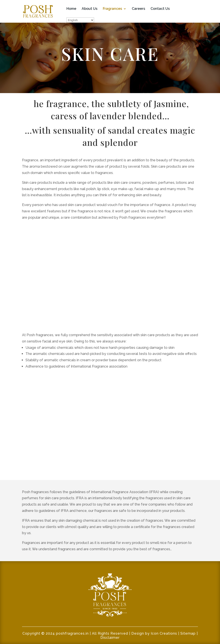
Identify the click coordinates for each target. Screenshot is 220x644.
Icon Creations (164, 633)
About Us (90, 9)
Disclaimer (110, 638)
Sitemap (188, 633)
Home (71, 9)
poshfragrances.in (72, 633)
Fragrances (112, 9)
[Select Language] (80, 20)
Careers (138, 9)
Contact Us (160, 9)
